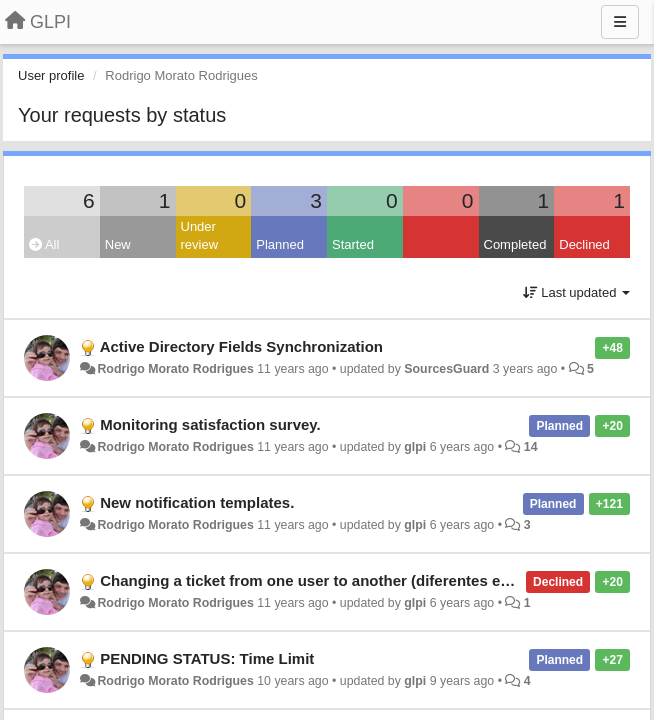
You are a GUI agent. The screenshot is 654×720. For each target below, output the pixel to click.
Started (353, 244)
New (118, 244)
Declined (584, 244)
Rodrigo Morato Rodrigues (175, 369)
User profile (51, 75)
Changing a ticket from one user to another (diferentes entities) (324, 580)
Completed (515, 244)
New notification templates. (197, 502)
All (44, 244)
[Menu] (620, 22)
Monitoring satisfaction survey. (210, 424)
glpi (415, 447)
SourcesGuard (446, 369)
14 (531, 447)
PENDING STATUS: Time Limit (207, 658)
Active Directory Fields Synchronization (241, 346)
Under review (200, 236)
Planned (280, 244)
